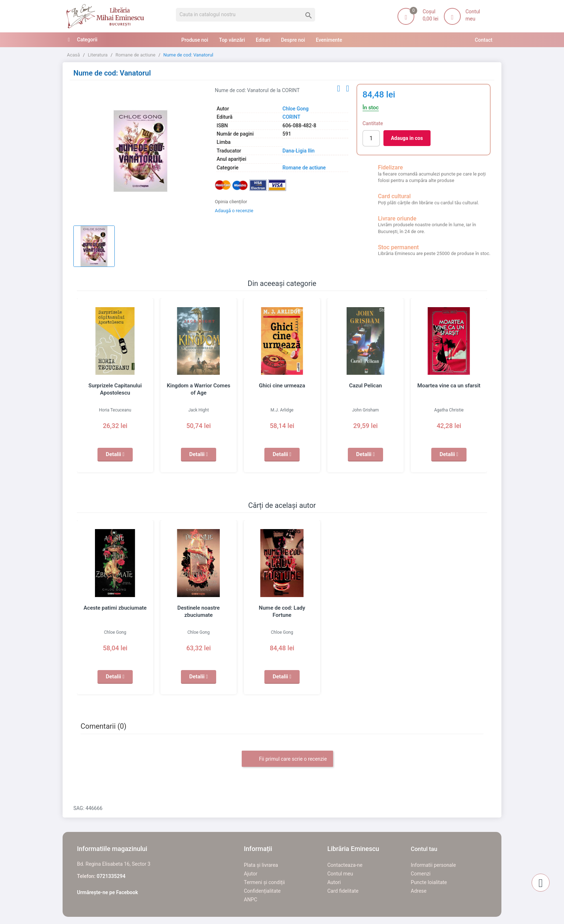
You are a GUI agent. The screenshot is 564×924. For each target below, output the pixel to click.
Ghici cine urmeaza (282, 386)
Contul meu (340, 874)
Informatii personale (433, 865)
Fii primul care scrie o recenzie (287, 759)
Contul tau (424, 849)
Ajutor (251, 874)
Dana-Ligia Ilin (298, 151)
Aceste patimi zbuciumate (115, 608)
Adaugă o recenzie (234, 211)
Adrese (419, 891)
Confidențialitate (262, 891)
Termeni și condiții (264, 882)
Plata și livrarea (261, 865)
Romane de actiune (304, 168)
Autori (334, 882)
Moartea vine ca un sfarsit (449, 386)
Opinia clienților (231, 202)
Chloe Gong (295, 109)
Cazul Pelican (365, 386)
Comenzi (421, 874)
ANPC (251, 900)
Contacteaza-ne (345, 865)
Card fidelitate (343, 891)
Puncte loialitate (429, 882)
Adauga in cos (407, 138)
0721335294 (111, 876)
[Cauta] (245, 15)
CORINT (291, 117)
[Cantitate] (371, 138)
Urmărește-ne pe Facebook (108, 892)
